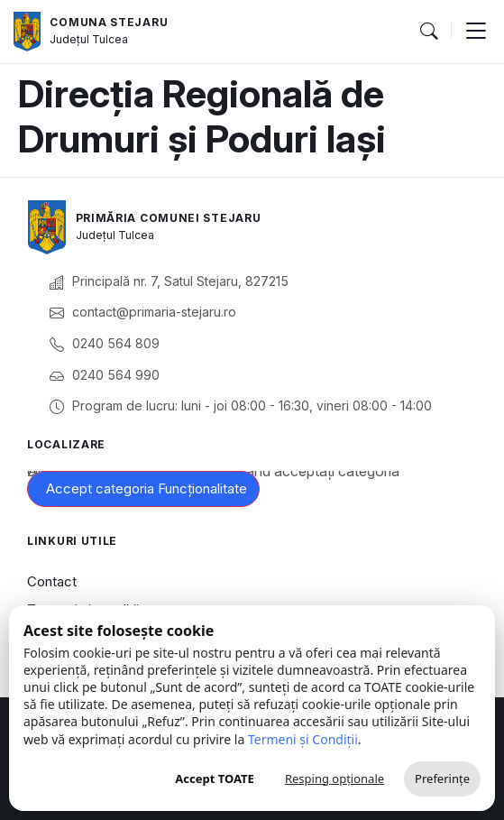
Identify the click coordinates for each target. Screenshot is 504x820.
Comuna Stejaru (109, 22)
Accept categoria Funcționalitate (147, 488)
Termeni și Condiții (303, 739)
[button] (428, 32)
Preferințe (442, 779)
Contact (52, 581)
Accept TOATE (215, 779)
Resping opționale (334, 779)
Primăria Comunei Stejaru (169, 218)
